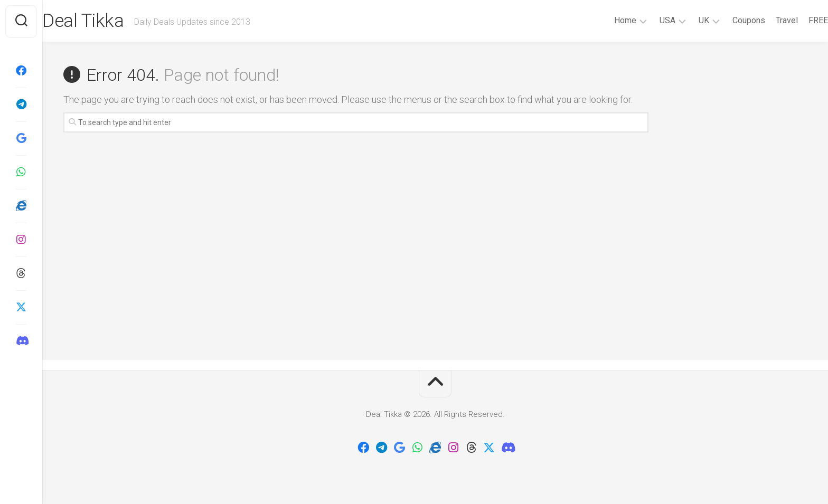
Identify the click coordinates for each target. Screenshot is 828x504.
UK (683, 20)
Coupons (728, 20)
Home (604, 20)
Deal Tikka (105, 22)
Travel (766, 20)
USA (646, 20)
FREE (797, 20)
